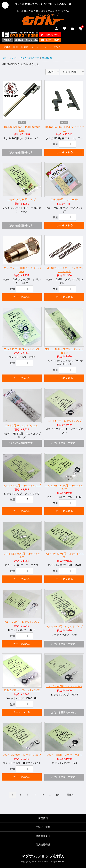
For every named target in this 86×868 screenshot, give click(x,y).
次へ (58, 795)
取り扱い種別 (11, 47)
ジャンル (14, 58)
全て (5, 58)
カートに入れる (64, 152)
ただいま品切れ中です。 (22, 152)
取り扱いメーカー (31, 47)
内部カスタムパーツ (30, 58)
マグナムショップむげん (43, 856)
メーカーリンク (52, 47)
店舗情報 (43, 818)
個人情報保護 (43, 845)
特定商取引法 (43, 836)
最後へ (70, 795)
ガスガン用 (47, 58)
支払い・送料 (43, 827)
